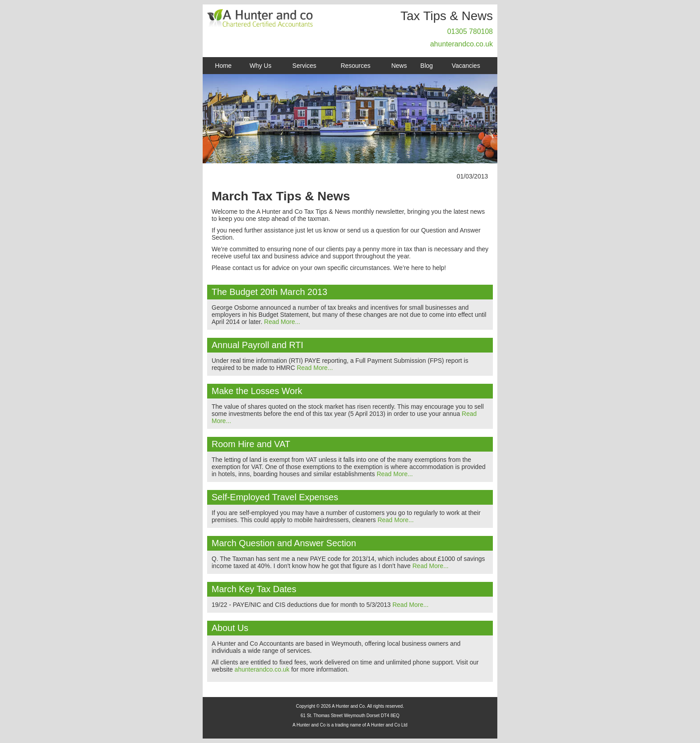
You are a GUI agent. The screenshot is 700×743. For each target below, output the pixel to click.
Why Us (260, 66)
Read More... (282, 322)
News (399, 66)
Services (304, 66)
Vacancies (466, 66)
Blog (427, 66)
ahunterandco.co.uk (461, 44)
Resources (356, 66)
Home (223, 66)
